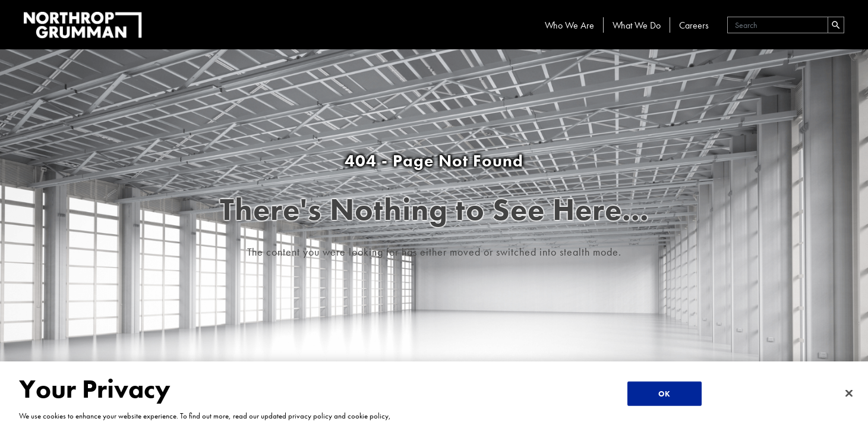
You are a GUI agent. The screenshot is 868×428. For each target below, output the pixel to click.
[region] (434, 395)
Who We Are (569, 25)
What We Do (637, 25)
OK (664, 394)
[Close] (849, 393)
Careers (694, 25)
